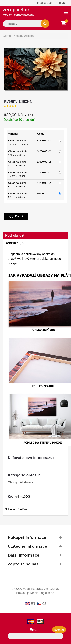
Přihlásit (61, 3)
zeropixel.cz (19, 12)
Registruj (59, 630)
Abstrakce (27, 482)
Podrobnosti (15, 235)
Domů (7, 36)
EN (33, 604)
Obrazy (13, 482)
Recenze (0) (14, 243)
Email (35, 630)
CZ (44, 604)
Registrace (44, 3)
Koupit (16, 216)
